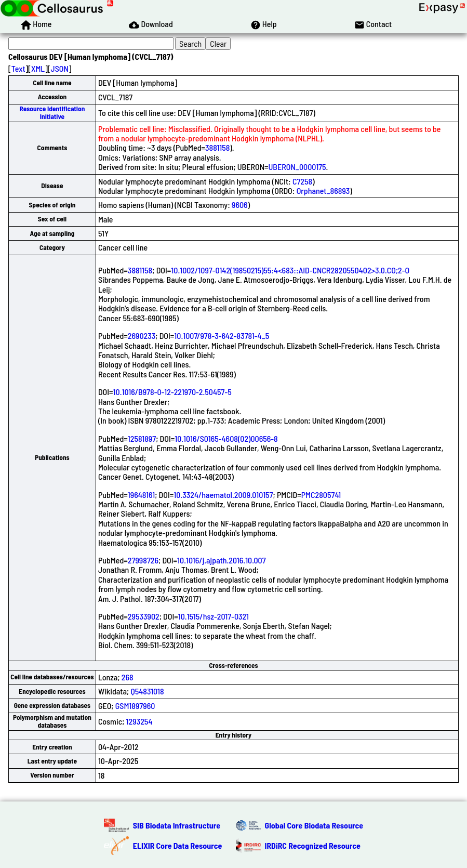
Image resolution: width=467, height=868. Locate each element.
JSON (60, 68)
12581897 (142, 438)
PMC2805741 (321, 495)
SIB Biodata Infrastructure (177, 825)
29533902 (144, 616)
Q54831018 (147, 691)
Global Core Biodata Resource (314, 825)
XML (38, 68)
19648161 (141, 495)
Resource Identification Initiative (52, 113)
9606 (240, 205)
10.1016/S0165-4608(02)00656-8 (226, 438)
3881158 (217, 147)
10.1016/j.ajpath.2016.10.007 (221, 560)
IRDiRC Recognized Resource (313, 845)
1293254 (139, 721)
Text (18, 68)
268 (128, 677)
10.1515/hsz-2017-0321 (214, 616)
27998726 (143, 560)
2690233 (142, 336)
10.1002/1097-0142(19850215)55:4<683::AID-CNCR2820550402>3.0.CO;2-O (290, 270)
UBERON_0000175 (297, 167)
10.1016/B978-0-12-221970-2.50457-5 (172, 392)
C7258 (302, 181)
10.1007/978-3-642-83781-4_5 (222, 336)
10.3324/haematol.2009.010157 (223, 495)
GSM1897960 (135, 706)
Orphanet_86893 (323, 190)
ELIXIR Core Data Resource (178, 845)
